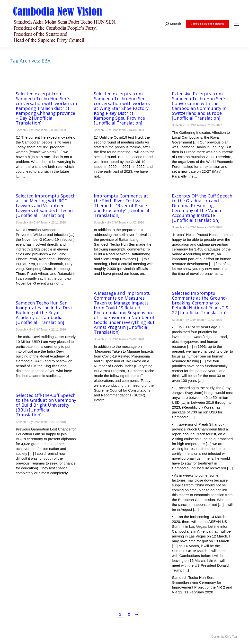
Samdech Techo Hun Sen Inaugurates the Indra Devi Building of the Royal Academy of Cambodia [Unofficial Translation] (44, 313)
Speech (21, 130)
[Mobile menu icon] (237, 24)
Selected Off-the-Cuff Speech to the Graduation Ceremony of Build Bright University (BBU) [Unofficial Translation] (46, 405)
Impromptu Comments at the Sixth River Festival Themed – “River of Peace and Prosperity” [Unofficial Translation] (121, 206)
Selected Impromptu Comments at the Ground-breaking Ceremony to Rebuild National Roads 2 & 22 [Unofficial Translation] (200, 303)
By (39, 130)
